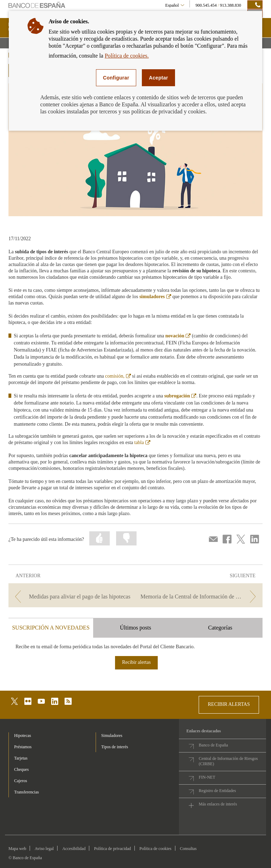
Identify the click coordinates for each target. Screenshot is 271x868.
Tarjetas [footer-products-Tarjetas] (21, 758)
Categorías (220, 628)
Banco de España (213, 745)
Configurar (116, 78)
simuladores (155, 297)
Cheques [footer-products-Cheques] (21, 769)
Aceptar (158, 78)
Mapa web (17, 849)
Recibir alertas (136, 662)
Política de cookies (155, 849)
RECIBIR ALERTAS (229, 704)
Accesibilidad (74, 849)
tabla (142, 442)
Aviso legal (44, 849)
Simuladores (112, 736)
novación (178, 336)
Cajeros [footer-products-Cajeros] (21, 781)
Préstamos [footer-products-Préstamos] (23, 747)
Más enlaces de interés (218, 804)
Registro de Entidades (217, 791)
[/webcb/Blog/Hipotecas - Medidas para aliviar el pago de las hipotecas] (71, 597)
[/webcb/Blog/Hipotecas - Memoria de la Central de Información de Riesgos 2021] (200, 597)
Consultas (188, 849)
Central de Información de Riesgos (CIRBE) (228, 761)
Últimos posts (135, 628)
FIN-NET (207, 777)
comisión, (118, 376)
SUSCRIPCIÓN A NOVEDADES (51, 628)
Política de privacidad (112, 849)
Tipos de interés (115, 747)
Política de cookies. (127, 56)
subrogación (180, 396)
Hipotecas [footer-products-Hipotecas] (23, 736)
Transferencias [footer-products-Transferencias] (26, 792)
